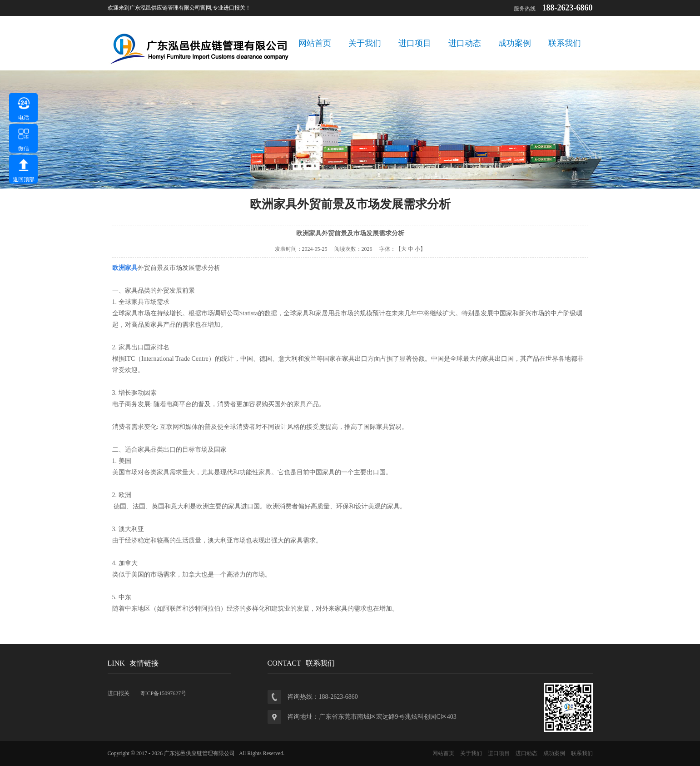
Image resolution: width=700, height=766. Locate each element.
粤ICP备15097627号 (163, 693)
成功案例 (515, 43)
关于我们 (365, 43)
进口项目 (415, 43)
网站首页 (315, 43)
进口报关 (119, 693)
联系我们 (565, 43)
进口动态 (465, 43)
